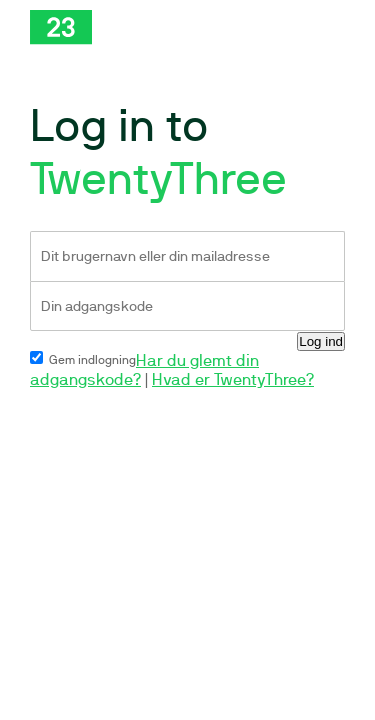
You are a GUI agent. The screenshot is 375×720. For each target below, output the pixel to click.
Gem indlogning (83, 360)
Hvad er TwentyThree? (233, 379)
